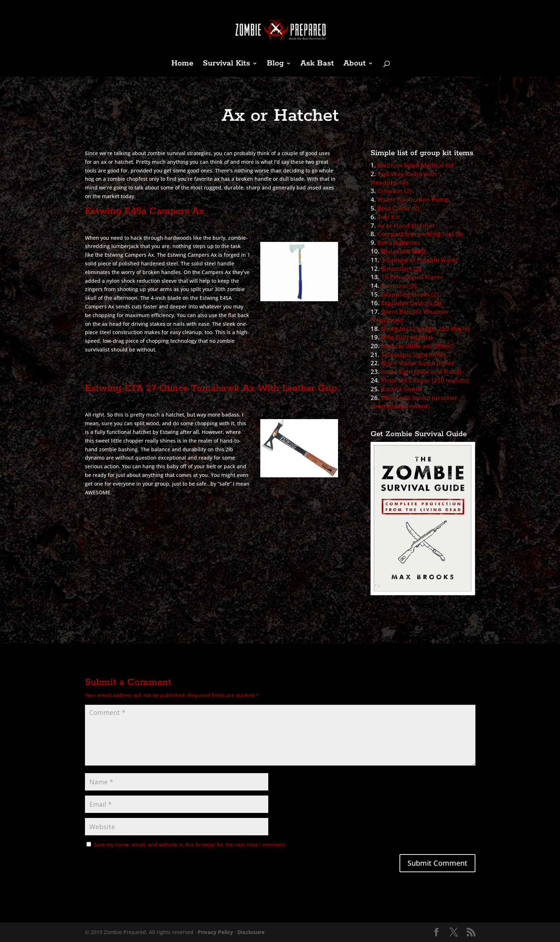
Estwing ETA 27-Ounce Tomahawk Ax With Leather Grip (211, 388)
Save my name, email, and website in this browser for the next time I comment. (190, 845)
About (355, 65)
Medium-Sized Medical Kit (415, 165)
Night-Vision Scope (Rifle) (417, 363)
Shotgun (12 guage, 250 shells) (425, 329)
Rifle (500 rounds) (407, 337)
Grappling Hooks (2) (410, 294)
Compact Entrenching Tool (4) (420, 234)
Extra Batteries (399, 242)
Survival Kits (226, 65)
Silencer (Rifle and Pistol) (417, 346)
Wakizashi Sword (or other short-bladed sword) (414, 402)
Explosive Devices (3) (411, 303)
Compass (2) (399, 285)
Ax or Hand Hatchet (406, 225)
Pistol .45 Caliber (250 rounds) (425, 380)
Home (182, 65)
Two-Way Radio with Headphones (404, 178)
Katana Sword (401, 389)
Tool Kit (388, 217)
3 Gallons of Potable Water (420, 260)
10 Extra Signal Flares (412, 277)
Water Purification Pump (413, 199)
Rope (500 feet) (403, 251)
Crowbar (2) (394, 191)
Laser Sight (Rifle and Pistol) (421, 372)
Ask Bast (317, 65)
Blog (275, 65)
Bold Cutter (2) (398, 208)
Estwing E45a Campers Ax (145, 211)
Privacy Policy (215, 932)
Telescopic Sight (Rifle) (413, 355)
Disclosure (251, 932)
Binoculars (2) (401, 268)
